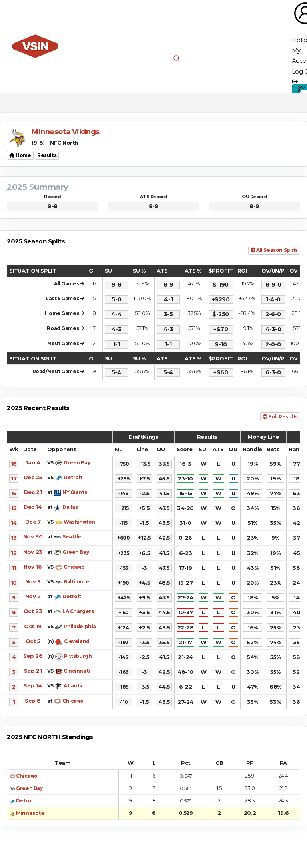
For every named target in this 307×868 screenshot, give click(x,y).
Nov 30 (33, 536)
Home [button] (20, 155)
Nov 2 (33, 596)
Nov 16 (33, 567)
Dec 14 (33, 507)
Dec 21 (33, 492)
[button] (176, 58)
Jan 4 (33, 462)
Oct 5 (33, 641)
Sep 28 (33, 656)
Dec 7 (33, 522)
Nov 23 (33, 552)
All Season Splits (274, 250)
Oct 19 (33, 626)
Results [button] (47, 155)
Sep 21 (33, 671)
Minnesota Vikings (66, 132)
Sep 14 (33, 685)
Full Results (280, 417)
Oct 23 (33, 611)
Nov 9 (33, 581)
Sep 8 (33, 701)
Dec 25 (33, 477)
